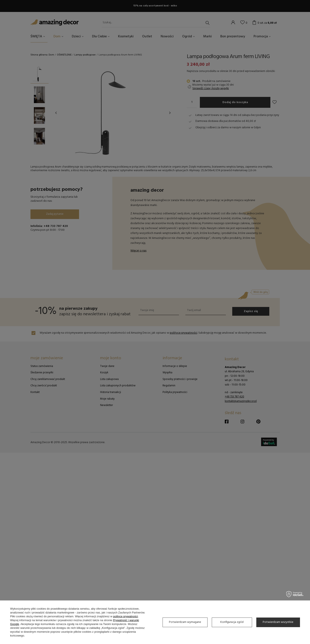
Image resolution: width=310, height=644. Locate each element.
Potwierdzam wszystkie (278, 622)
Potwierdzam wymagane (185, 622)
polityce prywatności (125, 616)
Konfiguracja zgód (232, 622)
